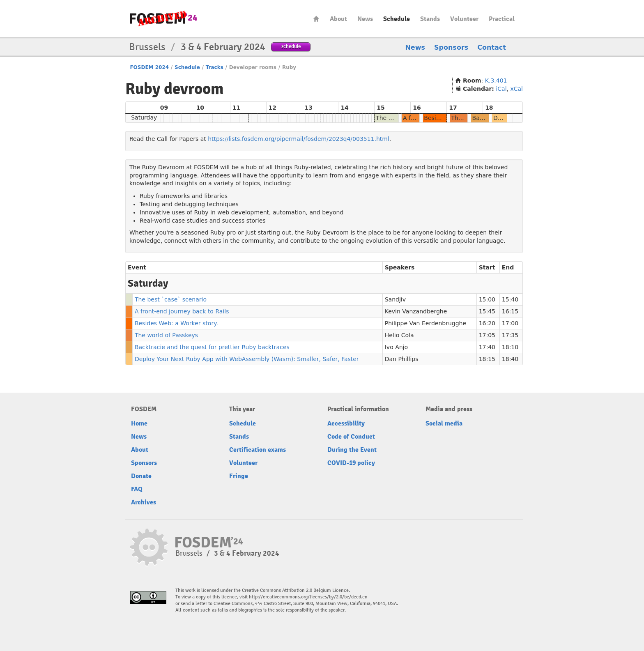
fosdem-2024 (163, 19)
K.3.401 (496, 81)
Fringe (239, 476)
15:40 (510, 299)
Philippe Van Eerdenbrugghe (425, 323)
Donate (141, 476)
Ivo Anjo (396, 347)
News (365, 19)
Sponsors (451, 47)
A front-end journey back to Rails (182, 311)
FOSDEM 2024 (149, 67)
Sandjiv (395, 299)
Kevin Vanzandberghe (416, 311)
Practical (502, 19)
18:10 (510, 347)
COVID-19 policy (351, 463)
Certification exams (258, 450)
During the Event (352, 450)
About (338, 19)
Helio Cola (399, 335)
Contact (492, 47)
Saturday (144, 117)
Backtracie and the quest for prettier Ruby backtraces (212, 347)
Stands (430, 19)
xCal (516, 89)
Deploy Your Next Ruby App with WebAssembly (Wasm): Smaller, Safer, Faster (247, 359)
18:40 (510, 359)
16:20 (487, 323)
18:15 (487, 359)
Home (316, 19)
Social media (444, 423)
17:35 (510, 335)
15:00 (487, 299)
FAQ (137, 489)
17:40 (487, 347)
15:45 (487, 311)
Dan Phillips (402, 359)
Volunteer (464, 19)
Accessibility (346, 423)
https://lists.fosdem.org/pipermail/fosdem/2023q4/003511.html (299, 139)
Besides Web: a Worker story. (176, 323)
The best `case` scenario (171, 299)
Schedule (397, 19)
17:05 (487, 335)
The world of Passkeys (166, 335)
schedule (291, 46)
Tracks (215, 67)
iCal (501, 89)
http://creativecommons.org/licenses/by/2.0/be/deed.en (308, 597)
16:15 (510, 311)
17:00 (510, 323)
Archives (144, 502)
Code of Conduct (351, 437)
